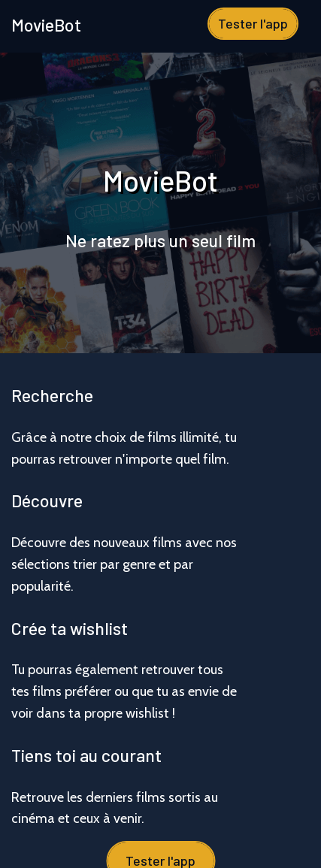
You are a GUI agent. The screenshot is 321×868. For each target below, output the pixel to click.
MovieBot (46, 25)
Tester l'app (253, 23)
